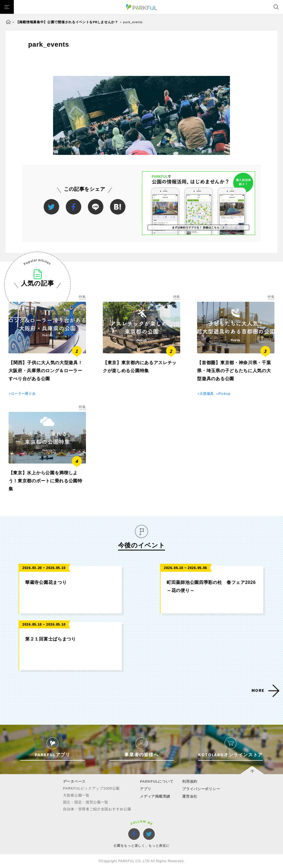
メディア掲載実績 (155, 796)
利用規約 (190, 781)
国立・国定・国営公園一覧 (86, 802)
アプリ (146, 789)
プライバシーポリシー (201, 789)
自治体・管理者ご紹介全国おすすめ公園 (97, 809)
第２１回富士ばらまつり (51, 639)
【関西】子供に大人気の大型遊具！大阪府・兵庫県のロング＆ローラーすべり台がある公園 (46, 371)
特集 (82, 297)
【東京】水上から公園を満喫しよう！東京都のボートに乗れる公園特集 (45, 481)
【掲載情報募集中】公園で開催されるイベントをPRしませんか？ (67, 22)
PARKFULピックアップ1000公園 (91, 788)
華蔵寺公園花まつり (46, 582)
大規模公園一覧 (76, 795)
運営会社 (190, 796)
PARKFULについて (157, 781)
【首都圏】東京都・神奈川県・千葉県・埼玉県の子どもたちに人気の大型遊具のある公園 (234, 371)
